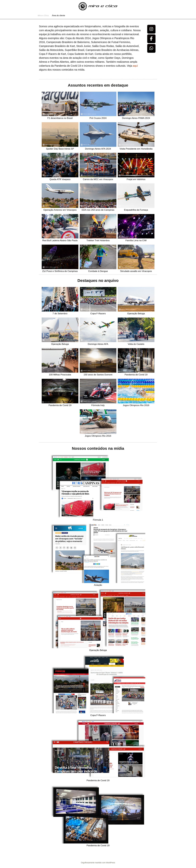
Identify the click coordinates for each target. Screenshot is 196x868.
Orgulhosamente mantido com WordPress (98, 863)
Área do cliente (58, 15)
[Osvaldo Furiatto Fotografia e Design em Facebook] (151, 39)
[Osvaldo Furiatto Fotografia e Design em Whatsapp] (151, 48)
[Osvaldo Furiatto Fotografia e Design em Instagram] (151, 29)
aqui (135, 66)
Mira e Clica (43, 15)
